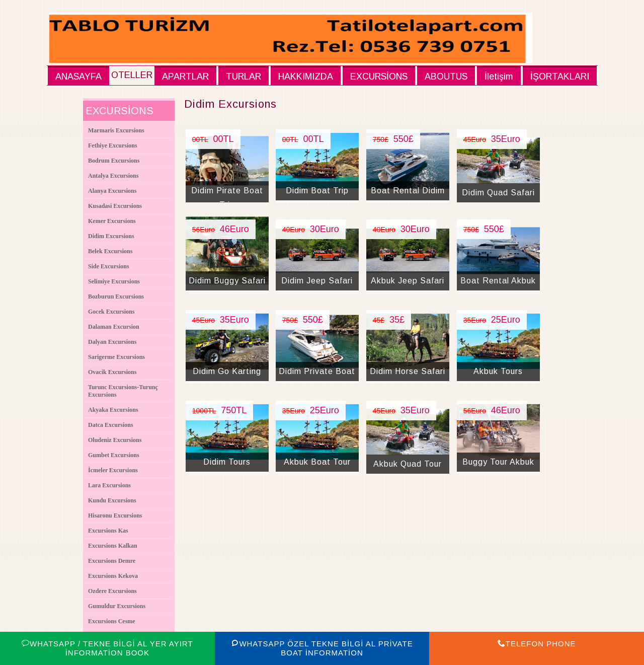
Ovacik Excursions (112, 372)
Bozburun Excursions (116, 297)
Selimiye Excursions (114, 281)
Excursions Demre (112, 561)
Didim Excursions (111, 236)
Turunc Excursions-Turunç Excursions (123, 391)
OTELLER (132, 75)
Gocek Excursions (111, 312)
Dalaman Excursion (114, 327)
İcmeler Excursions (113, 470)
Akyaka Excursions (113, 410)
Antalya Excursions (113, 176)
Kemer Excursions (112, 221)
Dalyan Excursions (112, 342)
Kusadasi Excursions (115, 206)
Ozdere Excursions (112, 591)
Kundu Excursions (112, 500)
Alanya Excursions (112, 191)
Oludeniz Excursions (115, 440)
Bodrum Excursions (114, 161)
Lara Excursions (109, 485)
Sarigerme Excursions (116, 357)
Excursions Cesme (112, 621)
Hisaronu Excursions (115, 515)
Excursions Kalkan (113, 546)
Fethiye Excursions (113, 145)
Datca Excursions (111, 425)
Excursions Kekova (113, 576)
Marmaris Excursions (116, 130)
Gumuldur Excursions (117, 606)
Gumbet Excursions (114, 455)
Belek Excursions (110, 251)
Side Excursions (109, 266)
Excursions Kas (108, 531)
